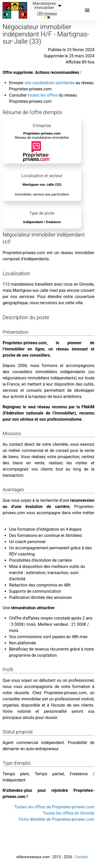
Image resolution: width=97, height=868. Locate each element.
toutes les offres (43, 95)
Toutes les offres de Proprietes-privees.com (54, 807)
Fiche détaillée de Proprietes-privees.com (57, 819)
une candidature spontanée (50, 83)
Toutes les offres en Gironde (69, 813)
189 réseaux (47, 14)
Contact (81, 857)
